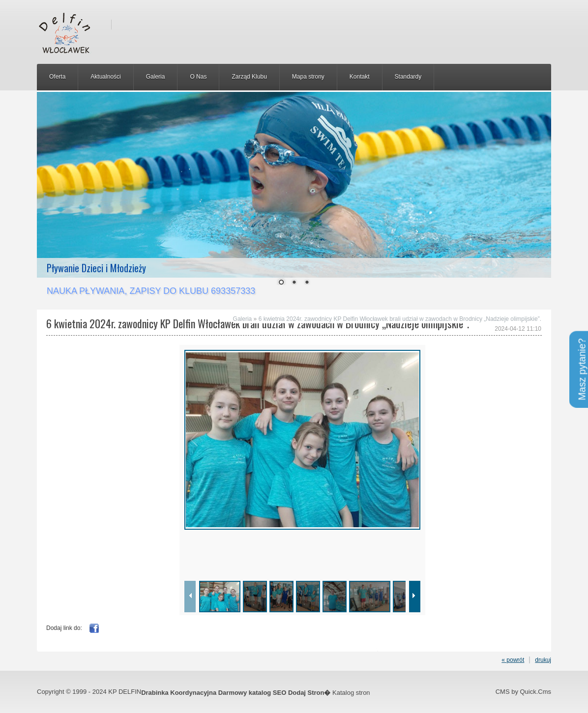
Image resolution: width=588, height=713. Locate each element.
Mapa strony (308, 77)
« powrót (513, 660)
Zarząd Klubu (249, 77)
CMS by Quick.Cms (523, 692)
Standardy (408, 77)
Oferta (57, 77)
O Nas (198, 77)
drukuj (543, 660)
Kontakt (360, 77)
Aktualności (105, 77)
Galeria (156, 77)
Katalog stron (351, 693)
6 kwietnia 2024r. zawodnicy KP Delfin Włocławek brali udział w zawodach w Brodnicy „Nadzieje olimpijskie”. (400, 319)
